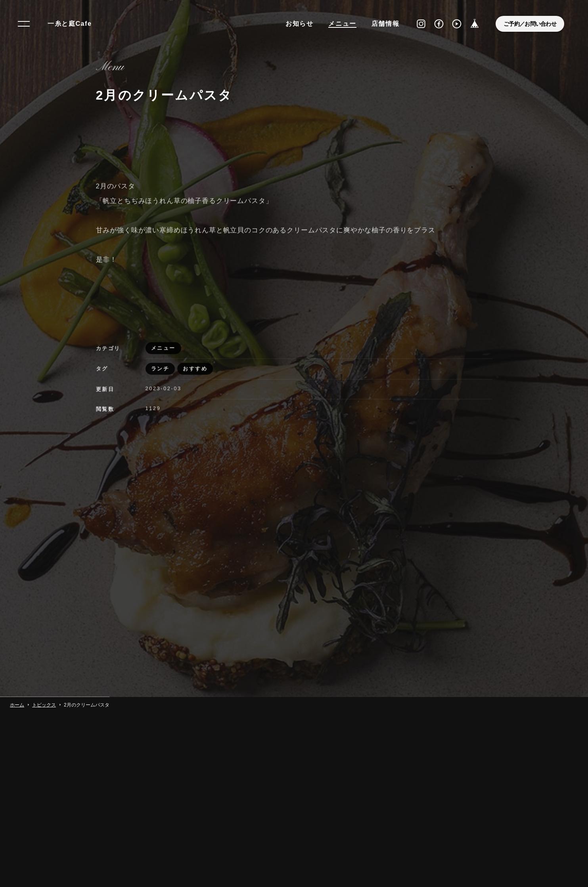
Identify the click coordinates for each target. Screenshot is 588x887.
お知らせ (299, 24)
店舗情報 (385, 24)
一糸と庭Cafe (70, 24)
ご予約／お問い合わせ (530, 24)
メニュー (342, 24)
